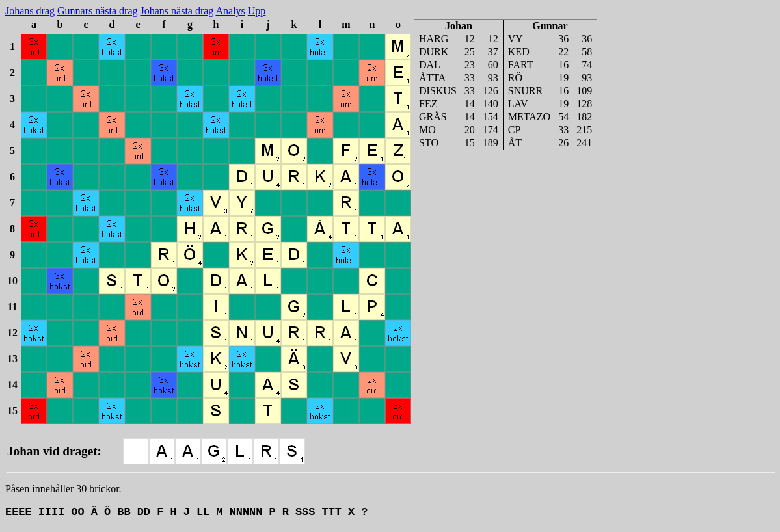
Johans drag (30, 11)
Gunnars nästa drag (98, 11)
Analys (230, 11)
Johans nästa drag (177, 11)
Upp (257, 11)
